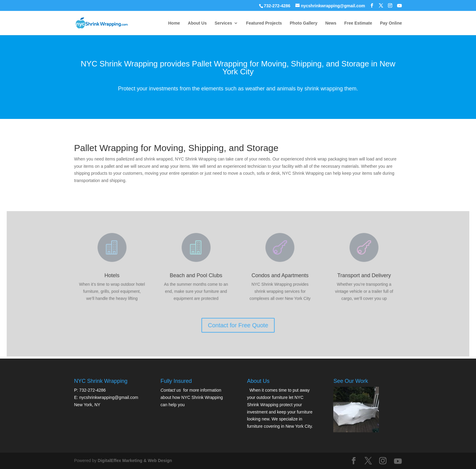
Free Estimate (358, 23)
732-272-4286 (277, 6)
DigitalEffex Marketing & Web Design (135, 461)
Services (223, 23)
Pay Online (391, 23)
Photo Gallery (304, 23)
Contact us (171, 390)
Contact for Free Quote (238, 322)
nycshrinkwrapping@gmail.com (109, 397)
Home (174, 23)
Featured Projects (264, 23)
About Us (197, 23)
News (331, 23)
